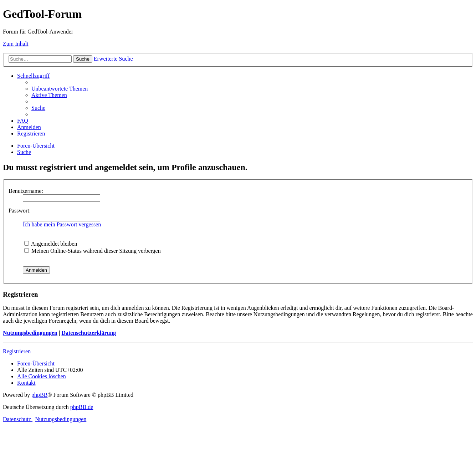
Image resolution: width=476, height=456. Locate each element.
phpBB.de (82, 407)
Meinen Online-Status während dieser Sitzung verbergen (93, 251)
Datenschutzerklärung (89, 333)
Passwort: (20, 211)
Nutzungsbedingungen (30, 333)
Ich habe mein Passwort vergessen (62, 224)
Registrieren (17, 351)
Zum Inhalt (16, 44)
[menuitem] (60, 89)
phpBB (39, 395)
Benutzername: (26, 191)
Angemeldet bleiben (51, 244)
